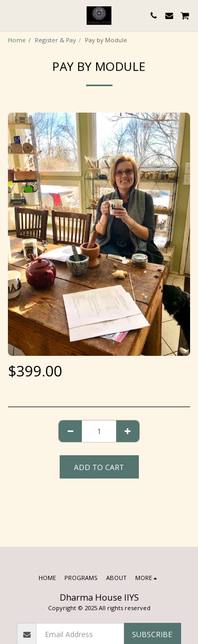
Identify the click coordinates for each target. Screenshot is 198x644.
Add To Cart (99, 467)
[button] (12, 15)
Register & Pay (55, 40)
